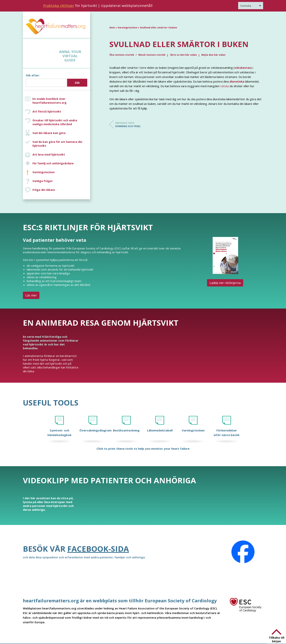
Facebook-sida (98, 549)
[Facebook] (243, 552)
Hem (112, 28)
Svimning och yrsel (131, 125)
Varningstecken (44, 172)
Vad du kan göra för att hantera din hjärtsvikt (57, 144)
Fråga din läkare (44, 190)
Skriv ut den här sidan (183, 55)
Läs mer (31, 295)
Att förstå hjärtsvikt (47, 111)
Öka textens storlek (122, 55)
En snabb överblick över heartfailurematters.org (49, 101)
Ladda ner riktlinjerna (225, 283)
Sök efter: (33, 75)
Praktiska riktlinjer (59, 6)
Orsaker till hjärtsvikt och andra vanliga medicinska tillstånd (60, 122)
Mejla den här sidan (213, 55)
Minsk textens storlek (152, 55)
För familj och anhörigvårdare (53, 163)
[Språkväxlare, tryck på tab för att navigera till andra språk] (251, 6)
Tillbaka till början (276, 639)
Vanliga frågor (43, 181)
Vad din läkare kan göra (49, 133)
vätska (225, 86)
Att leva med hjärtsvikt (49, 154)
